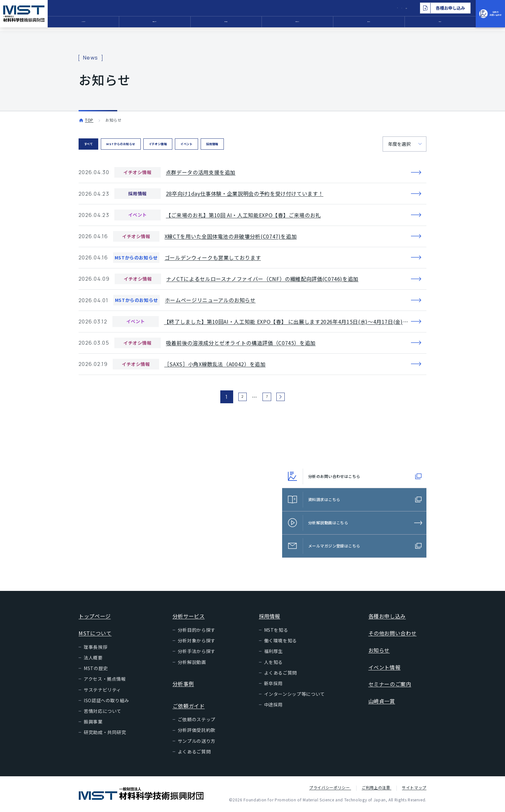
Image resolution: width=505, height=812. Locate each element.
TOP (89, 120)
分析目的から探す (197, 631)
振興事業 (93, 723)
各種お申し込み (387, 617)
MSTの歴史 (96, 669)
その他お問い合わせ (393, 634)
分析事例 (239, 24)
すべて (93, 145)
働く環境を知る (281, 642)
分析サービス (179, 24)
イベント (237, 145)
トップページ (95, 617)
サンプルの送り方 (197, 742)
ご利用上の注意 (376, 789)
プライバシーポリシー (330, 789)
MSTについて (120, 24)
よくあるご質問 (194, 753)
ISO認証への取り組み (106, 702)
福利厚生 (274, 652)
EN (373, 8)
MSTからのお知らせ (140, 145)
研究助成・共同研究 (105, 733)
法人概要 (93, 659)
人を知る (274, 663)
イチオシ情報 (195, 145)
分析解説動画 (192, 663)
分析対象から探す (197, 642)
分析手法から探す (197, 652)
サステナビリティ (102, 691)
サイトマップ (414, 789)
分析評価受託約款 (197, 731)
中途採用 (274, 706)
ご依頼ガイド (299, 24)
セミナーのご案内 (390, 685)
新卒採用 (274, 685)
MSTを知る (276, 631)
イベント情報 (385, 668)
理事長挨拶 (95, 648)
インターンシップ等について (295, 695)
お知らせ (418, 24)
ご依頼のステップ (197, 721)
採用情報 (358, 24)
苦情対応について (103, 712)
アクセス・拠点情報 (105, 680)
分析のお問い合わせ (476, 16)
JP (359, 8)
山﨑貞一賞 (382, 702)
